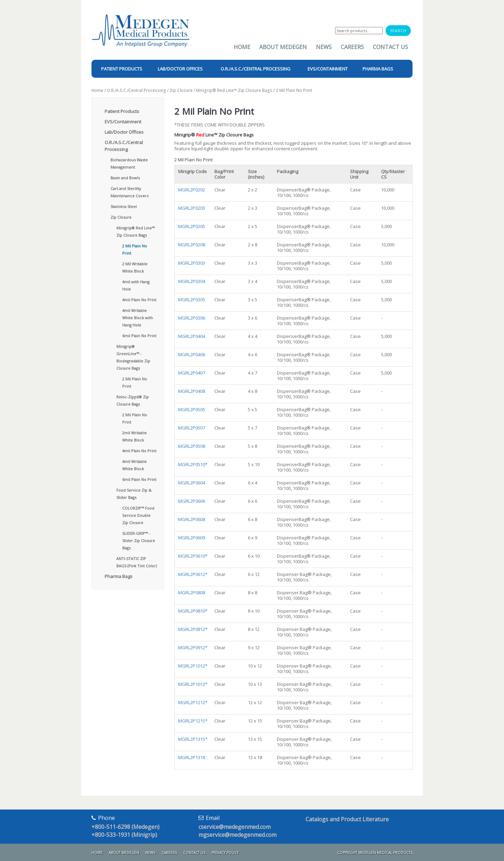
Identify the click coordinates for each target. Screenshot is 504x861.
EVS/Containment (123, 122)
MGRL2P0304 (192, 281)
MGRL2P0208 (192, 245)
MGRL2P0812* (193, 629)
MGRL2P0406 (192, 354)
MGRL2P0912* (193, 647)
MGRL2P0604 (192, 483)
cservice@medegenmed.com (235, 827)
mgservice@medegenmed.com (238, 835)
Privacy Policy (225, 853)
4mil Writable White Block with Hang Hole (138, 318)
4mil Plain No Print (139, 300)
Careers (352, 47)
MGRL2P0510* (193, 464)
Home (242, 47)
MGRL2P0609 (192, 538)
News (324, 47)
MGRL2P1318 (192, 757)
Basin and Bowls (125, 178)
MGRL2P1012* (193, 666)
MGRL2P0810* (193, 611)
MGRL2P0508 (192, 446)
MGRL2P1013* (193, 684)
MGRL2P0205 (192, 226)
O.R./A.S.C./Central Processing (136, 90)
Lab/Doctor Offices (124, 132)
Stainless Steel (124, 206)
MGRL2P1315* (193, 739)
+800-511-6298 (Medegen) (125, 827)
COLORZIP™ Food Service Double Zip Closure (138, 515)
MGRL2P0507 (192, 428)
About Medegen (283, 47)
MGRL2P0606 (192, 501)
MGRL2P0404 (192, 336)
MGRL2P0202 (192, 190)
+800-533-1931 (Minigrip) (124, 835)
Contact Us (390, 47)
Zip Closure (181, 90)
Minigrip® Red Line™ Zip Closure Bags (234, 90)
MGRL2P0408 (192, 391)
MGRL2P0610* (193, 556)
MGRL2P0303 (192, 263)
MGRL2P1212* (193, 702)
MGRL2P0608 (192, 519)
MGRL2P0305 (192, 300)
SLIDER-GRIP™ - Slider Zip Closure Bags (139, 541)
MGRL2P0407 (192, 373)
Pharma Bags (119, 576)
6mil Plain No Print (139, 336)
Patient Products (122, 111)
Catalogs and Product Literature (347, 819)
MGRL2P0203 (192, 208)
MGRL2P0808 (192, 593)
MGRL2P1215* (193, 721)
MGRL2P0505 (192, 409)
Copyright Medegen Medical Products (375, 853)
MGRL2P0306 (192, 318)
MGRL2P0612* (193, 574)
